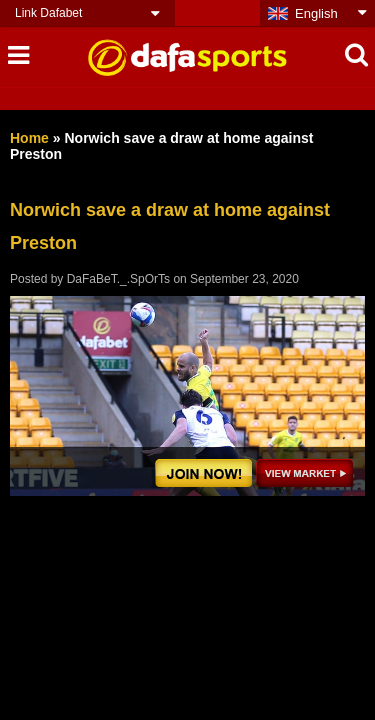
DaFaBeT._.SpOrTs (118, 279)
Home (29, 138)
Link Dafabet (48, 13)
